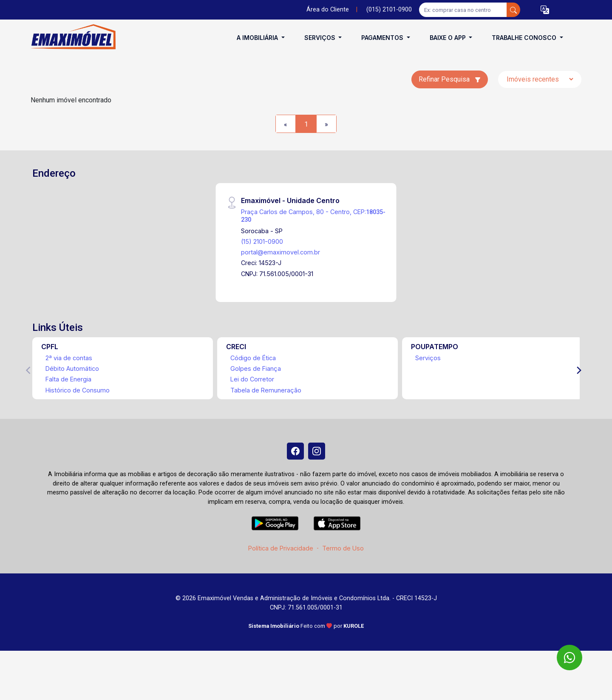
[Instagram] (317, 451)
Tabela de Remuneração (266, 390)
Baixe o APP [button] (449, 38)
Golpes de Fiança (256, 368)
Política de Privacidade (281, 548)
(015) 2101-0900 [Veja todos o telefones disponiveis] (389, 10)
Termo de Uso (343, 548)
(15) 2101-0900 (262, 241)
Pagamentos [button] (383, 38)
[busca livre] (513, 10)
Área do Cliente (328, 10)
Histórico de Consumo (78, 390)
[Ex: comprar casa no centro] (463, 10)
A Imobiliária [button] (258, 38)
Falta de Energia (68, 379)
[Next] (578, 370)
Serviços (428, 358)
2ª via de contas (69, 358)
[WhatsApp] (569, 658)
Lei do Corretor (252, 379)
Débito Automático (72, 368)
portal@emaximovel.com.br (280, 252)
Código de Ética (253, 358)
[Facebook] (295, 451)
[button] (545, 10)
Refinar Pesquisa (450, 79)
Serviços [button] (321, 38)
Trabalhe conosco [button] (525, 38)
